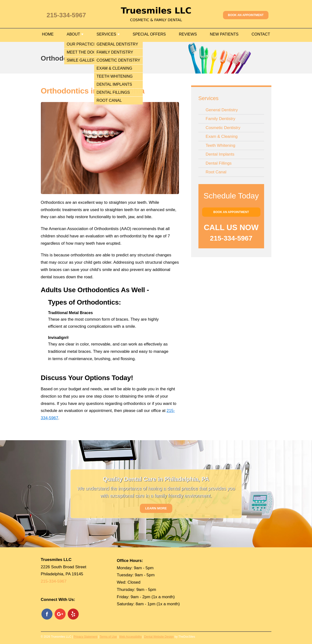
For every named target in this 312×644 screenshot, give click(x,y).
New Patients (224, 34)
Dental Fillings (219, 163)
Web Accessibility (130, 637)
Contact (261, 34)
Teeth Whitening (221, 145)
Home (48, 34)
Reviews (188, 34)
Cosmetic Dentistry (223, 128)
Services (106, 34)
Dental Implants (220, 154)
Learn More (156, 508)
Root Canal (216, 172)
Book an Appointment (246, 15)
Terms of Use (108, 637)
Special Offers (149, 34)
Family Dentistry (221, 119)
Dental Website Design (159, 637)
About (73, 34)
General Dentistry (222, 110)
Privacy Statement (85, 637)
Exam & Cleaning (222, 136)
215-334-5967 (66, 15)
